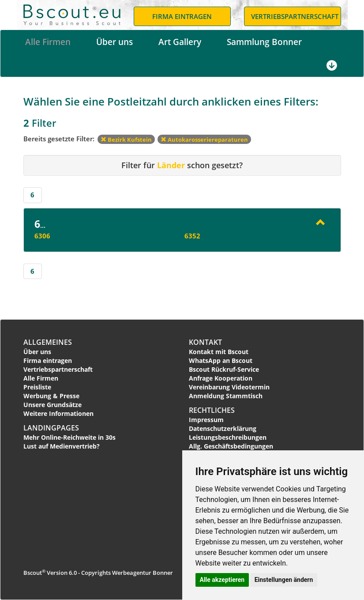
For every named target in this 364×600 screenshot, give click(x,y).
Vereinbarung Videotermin (229, 387)
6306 (42, 236)
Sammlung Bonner (264, 42)
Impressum (206, 420)
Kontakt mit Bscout (219, 352)
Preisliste (37, 387)
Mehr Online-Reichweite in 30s (69, 437)
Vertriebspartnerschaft (58, 369)
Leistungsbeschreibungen (228, 437)
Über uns (114, 42)
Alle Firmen (48, 42)
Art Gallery (180, 42)
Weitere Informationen (58, 413)
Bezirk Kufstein (126, 140)
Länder (171, 165)
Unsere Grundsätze (53, 405)
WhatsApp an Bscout (221, 360)
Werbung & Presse (51, 396)
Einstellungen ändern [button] (284, 580)
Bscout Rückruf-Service (224, 369)
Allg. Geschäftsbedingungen (231, 446)
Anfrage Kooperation (221, 378)
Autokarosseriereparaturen (204, 140)
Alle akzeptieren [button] (222, 580)
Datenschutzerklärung (223, 428)
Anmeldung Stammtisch (226, 396)
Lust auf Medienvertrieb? (62, 446)
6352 (192, 236)
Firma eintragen (48, 360)
